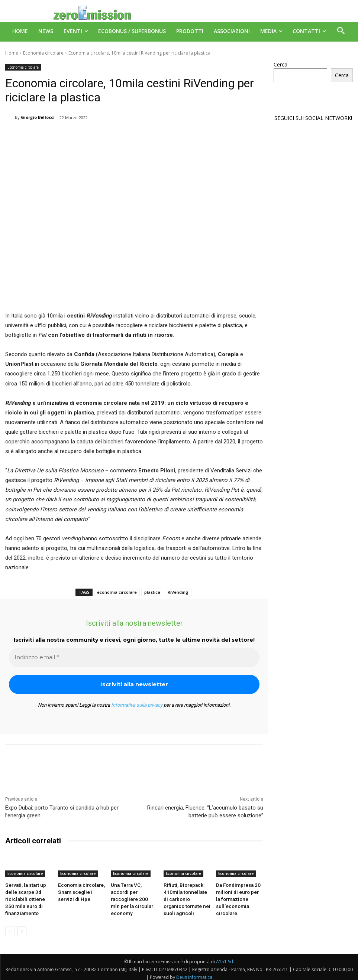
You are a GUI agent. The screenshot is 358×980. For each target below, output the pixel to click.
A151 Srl (225, 958)
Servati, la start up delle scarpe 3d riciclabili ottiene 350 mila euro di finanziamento (27, 897)
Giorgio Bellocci (38, 117)
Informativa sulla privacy (137, 705)
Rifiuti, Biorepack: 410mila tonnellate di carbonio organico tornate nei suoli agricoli (185, 897)
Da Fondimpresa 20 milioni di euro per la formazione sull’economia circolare (237, 897)
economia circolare (117, 592)
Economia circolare (43, 53)
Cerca (280, 64)
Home (12, 53)
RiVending (178, 592)
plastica (152, 592)
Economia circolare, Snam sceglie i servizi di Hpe (81, 891)
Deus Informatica (194, 973)
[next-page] (22, 927)
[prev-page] (10, 927)
